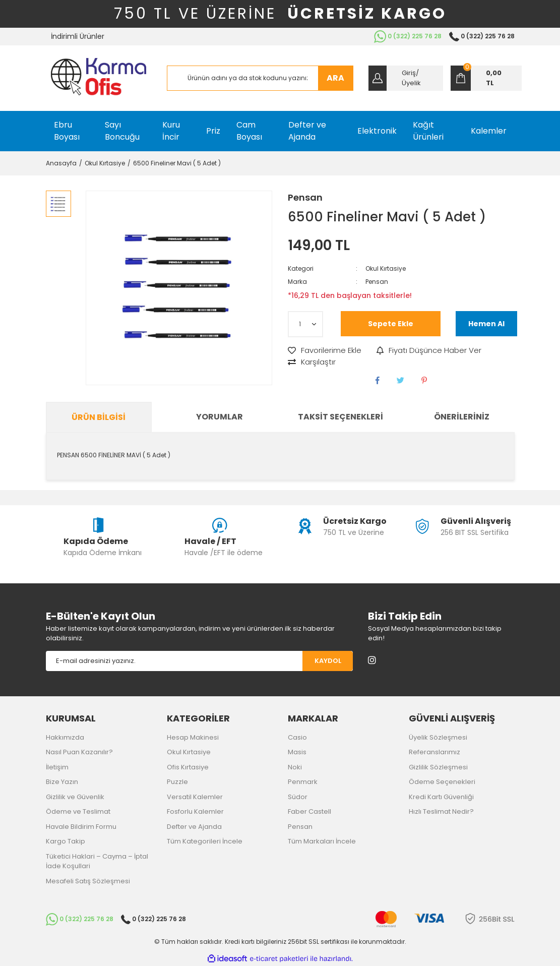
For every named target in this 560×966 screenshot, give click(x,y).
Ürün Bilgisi (99, 417)
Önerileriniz (462, 417)
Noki (295, 767)
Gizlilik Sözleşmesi (438, 767)
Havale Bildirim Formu (81, 827)
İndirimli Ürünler (78, 36)
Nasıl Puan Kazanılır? (79, 752)
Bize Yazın (62, 782)
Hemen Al (486, 324)
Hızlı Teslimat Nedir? (441, 811)
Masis (297, 752)
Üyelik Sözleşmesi (438, 737)
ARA (335, 78)
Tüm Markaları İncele (322, 841)
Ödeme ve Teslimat (78, 811)
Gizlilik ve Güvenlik (75, 797)
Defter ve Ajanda (194, 827)
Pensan (305, 197)
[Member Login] (406, 78)
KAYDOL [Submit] (328, 661)
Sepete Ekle (391, 324)
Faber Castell (309, 811)
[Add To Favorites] (325, 351)
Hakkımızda (65, 737)
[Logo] (99, 78)
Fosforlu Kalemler (195, 811)
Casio (297, 737)
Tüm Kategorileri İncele (205, 841)
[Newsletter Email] (174, 661)
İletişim (57, 767)
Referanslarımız (434, 752)
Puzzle (177, 782)
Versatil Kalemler (195, 797)
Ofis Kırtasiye (188, 767)
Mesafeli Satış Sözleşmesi (88, 881)
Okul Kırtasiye (386, 268)
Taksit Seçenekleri (340, 417)
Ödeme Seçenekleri (442, 782)
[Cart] (486, 78)
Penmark (303, 782)
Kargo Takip (66, 841)
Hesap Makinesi (193, 737)
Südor (298, 797)
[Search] (260, 78)
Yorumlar (220, 417)
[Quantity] (305, 324)
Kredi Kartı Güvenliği (441, 797)
